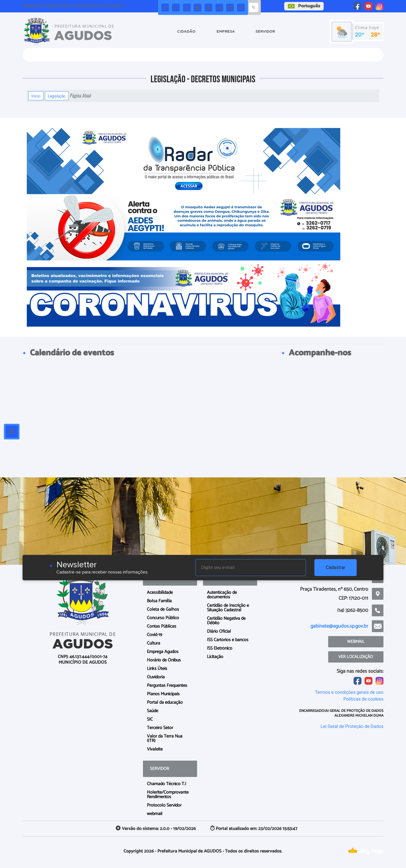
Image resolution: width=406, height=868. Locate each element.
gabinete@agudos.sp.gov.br (339, 626)
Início (36, 96)
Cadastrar (336, 567)
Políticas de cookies (363, 699)
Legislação (57, 96)
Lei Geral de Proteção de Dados (352, 726)
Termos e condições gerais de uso (349, 692)
